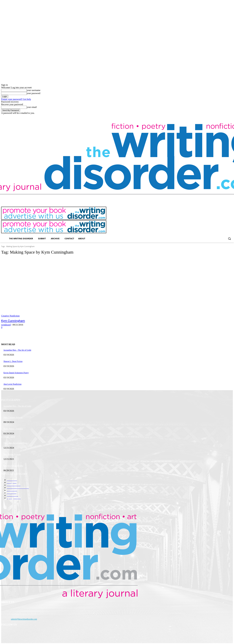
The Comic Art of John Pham (15, 443)
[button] (229, 239)
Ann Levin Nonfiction (12, 384)
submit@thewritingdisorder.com (24, 619)
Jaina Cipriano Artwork (13, 417)
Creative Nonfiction (10, 316)
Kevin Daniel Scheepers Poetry (16, 373)
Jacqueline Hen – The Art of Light (17, 350)
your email (32, 107)
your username (34, 90)
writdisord (6, 325)
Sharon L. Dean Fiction (13, 361)
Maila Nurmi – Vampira (13, 429)
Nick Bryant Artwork (12, 454)
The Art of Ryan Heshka (13, 466)
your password (34, 93)
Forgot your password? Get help (16, 99)
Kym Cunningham (13, 321)
